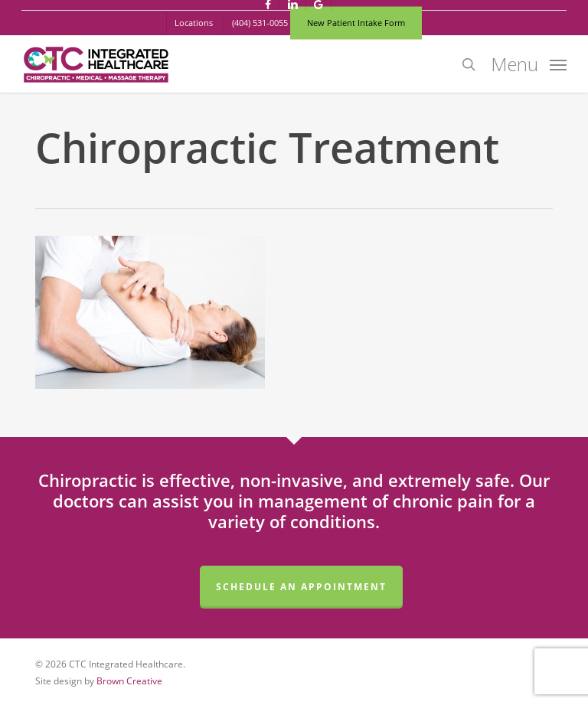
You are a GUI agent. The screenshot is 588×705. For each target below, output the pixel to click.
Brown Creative (129, 681)
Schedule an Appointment (301, 587)
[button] (529, 63)
